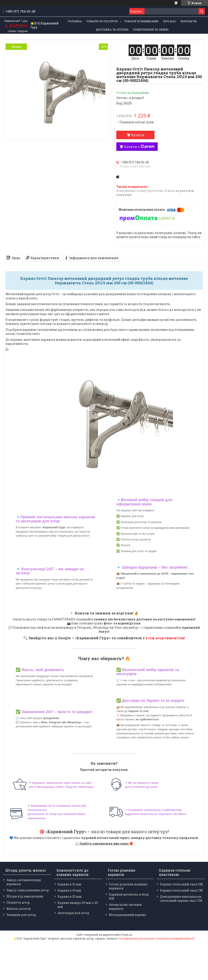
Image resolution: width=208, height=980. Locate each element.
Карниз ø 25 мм (70, 897)
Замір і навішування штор (28, 890)
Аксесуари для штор (73, 913)
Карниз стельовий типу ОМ (181, 884)
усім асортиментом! (165, 638)
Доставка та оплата (112, 29)
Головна (75, 21)
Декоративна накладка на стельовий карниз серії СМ (181, 899)
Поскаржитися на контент (137, 938)
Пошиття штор (18, 902)
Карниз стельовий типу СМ (181, 890)
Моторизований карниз (127, 915)
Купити (138, 135)
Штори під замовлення (25, 896)
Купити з (139, 147)
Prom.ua (127, 935)
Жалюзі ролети (18, 909)
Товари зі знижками (141, 21)
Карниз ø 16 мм (69, 884)
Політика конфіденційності (176, 938)
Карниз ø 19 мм (69, 890)
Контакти (189, 21)
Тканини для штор (21, 915)
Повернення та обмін (151, 29)
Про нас (170, 21)
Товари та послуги (102, 21)
